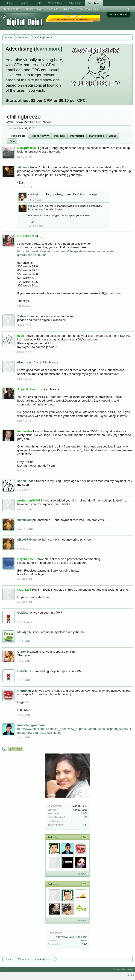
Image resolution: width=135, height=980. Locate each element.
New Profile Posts (88, 9)
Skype (84, 940)
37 (84, 884)
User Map (53, 9)
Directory (68, 9)
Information (77, 136)
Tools (38, 3)
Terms (130, 975)
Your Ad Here (97, 21)
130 (85, 825)
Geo (12, 141)
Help (130, 969)
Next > (18, 749)
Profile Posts (17, 136)
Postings (59, 136)
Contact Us (119, 969)
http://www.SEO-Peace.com (72, 937)
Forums (24, 3)
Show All (82, 874)
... (103, 9)
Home (9, 3)
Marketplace (97, 136)
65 (86, 817)
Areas (113, 136)
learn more (48, 49)
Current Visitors (13, 9)
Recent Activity (40, 136)
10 (84, 837)
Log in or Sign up (119, 14)
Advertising (75, 3)
